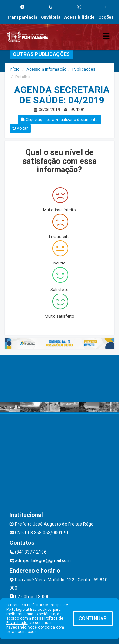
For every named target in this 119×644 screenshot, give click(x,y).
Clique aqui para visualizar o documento (59, 120)
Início (15, 69)
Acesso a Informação (46, 69)
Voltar (20, 128)
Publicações (84, 69)
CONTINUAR (93, 619)
